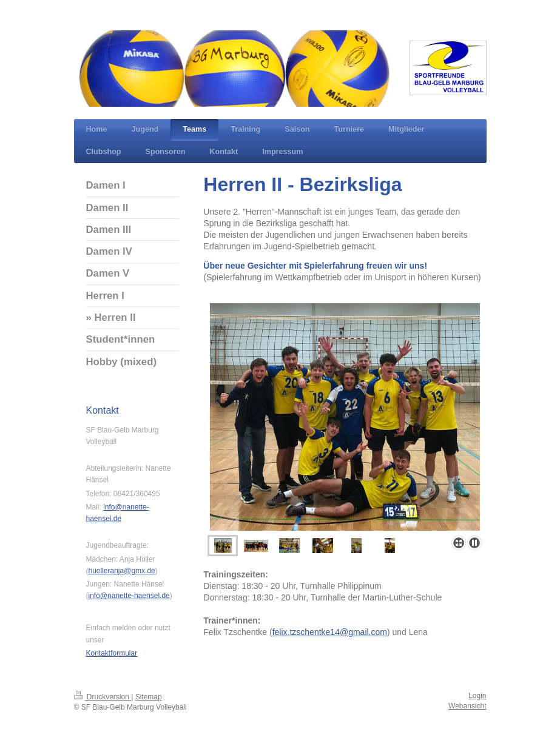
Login (477, 696)
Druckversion (103, 697)
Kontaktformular (112, 653)
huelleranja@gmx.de (122, 571)
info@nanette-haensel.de (129, 596)
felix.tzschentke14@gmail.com (330, 632)
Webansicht (467, 706)
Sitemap (149, 697)
